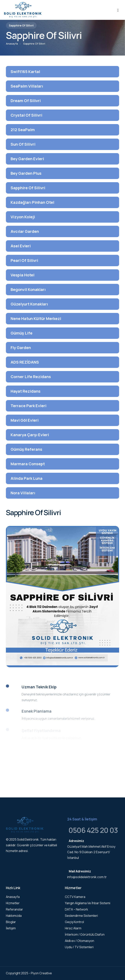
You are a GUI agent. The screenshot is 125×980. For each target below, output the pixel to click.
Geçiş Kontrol (74, 922)
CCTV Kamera (75, 897)
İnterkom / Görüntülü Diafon (85, 934)
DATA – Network (76, 909)
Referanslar (14, 909)
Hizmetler (13, 903)
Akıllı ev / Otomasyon (80, 941)
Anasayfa (12, 44)
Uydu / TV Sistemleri (79, 947)
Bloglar (11, 922)
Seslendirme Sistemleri (81, 916)
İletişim (11, 928)
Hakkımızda (14, 916)
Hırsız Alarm (73, 928)
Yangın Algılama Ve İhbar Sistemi (88, 903)
